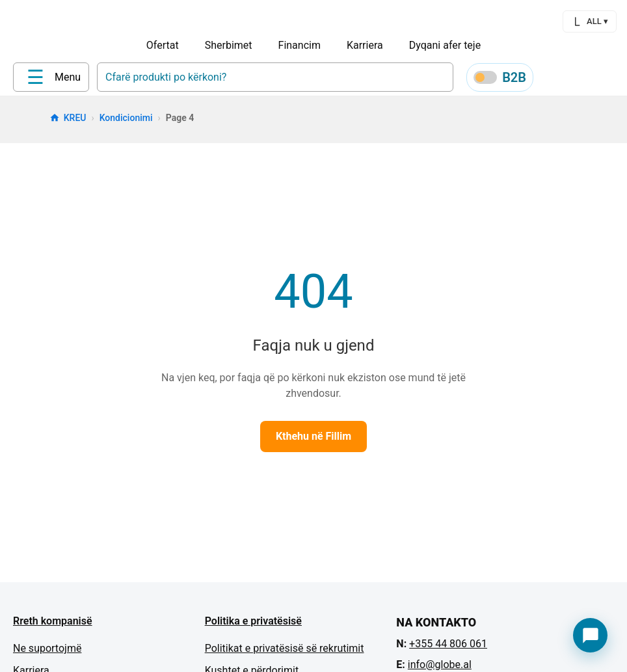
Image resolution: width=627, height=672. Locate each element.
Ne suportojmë (47, 653)
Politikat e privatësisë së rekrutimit (285, 653)
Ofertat (163, 45)
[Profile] (552, 79)
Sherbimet (229, 45)
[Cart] (614, 79)
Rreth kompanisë (53, 625)
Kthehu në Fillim (313, 441)
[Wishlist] (583, 79)
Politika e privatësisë (253, 625)
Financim (300, 45)
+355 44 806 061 (448, 648)
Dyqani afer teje (445, 45)
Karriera (365, 45)
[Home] (39, 79)
